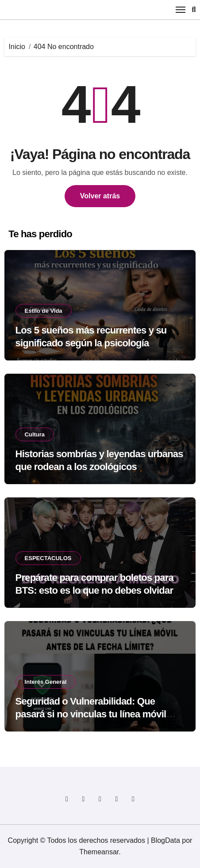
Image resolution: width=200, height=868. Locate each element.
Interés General (46, 682)
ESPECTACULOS (48, 558)
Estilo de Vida (44, 311)
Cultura (35, 434)
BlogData (165, 840)
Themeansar (99, 852)
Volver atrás (100, 196)
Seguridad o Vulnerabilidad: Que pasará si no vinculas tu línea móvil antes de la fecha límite (91, 714)
